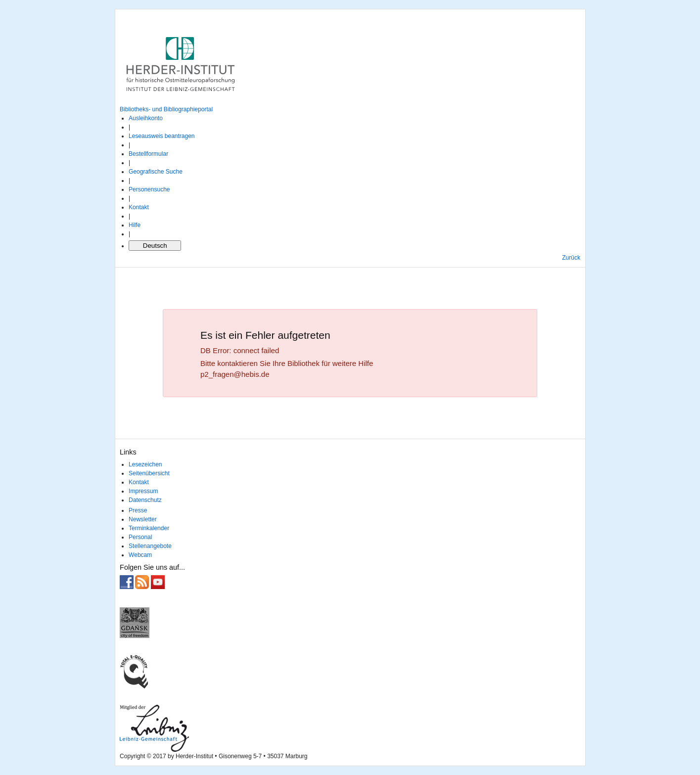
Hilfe (135, 225)
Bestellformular (148, 154)
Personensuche (149, 189)
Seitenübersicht (149, 473)
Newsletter (143, 519)
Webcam (140, 555)
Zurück (571, 258)
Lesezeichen (145, 464)
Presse (138, 510)
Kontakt (139, 207)
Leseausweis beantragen (162, 136)
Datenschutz (145, 500)
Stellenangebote (150, 546)
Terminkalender (149, 528)
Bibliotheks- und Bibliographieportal (166, 109)
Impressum (143, 491)
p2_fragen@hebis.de (235, 374)
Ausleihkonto (146, 118)
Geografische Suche (156, 172)
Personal (140, 537)
